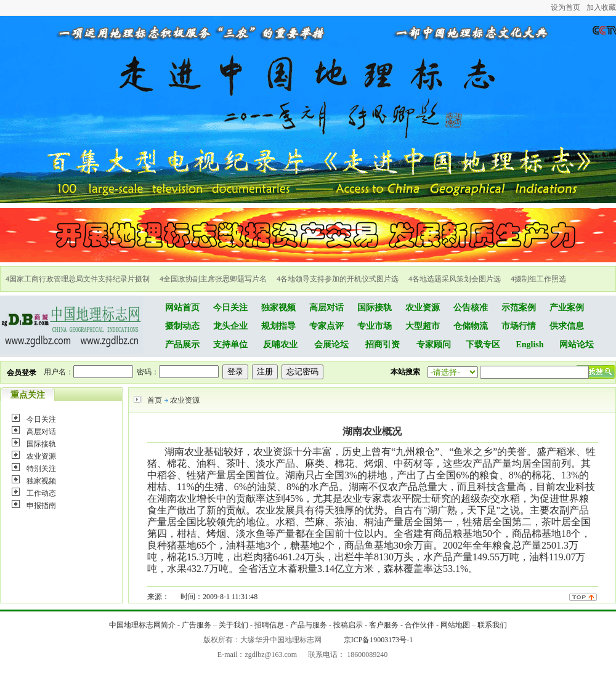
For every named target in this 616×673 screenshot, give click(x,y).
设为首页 (565, 7)
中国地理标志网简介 (142, 625)
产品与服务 (309, 625)
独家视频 (278, 308)
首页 (155, 400)
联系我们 (492, 625)
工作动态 (41, 493)
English (529, 345)
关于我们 (233, 625)
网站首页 (182, 308)
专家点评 (326, 326)
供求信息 (567, 326)
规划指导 (278, 326)
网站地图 (455, 625)
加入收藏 (601, 7)
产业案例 (567, 308)
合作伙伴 (419, 625)
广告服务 (197, 625)
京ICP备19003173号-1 (379, 640)
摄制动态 (182, 326)
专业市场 (375, 326)
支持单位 (230, 345)
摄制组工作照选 (540, 279)
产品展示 (182, 345)
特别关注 (41, 469)
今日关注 (230, 308)
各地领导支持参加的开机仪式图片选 (339, 279)
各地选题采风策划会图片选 (456, 279)
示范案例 (519, 308)
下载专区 (483, 345)
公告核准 (471, 308)
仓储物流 (471, 326)
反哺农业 (280, 345)
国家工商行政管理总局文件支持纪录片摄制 (79, 279)
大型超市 (423, 326)
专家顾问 (434, 345)
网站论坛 (577, 345)
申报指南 (41, 506)
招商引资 (383, 345)
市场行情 (519, 326)
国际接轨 (375, 308)
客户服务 (384, 625)
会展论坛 (331, 345)
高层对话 (326, 308)
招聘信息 (269, 625)
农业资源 (423, 308)
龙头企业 (230, 326)
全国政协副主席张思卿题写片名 (215, 279)
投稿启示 (348, 625)
